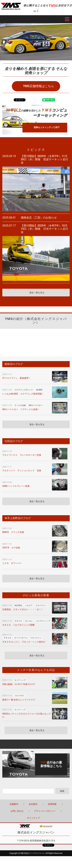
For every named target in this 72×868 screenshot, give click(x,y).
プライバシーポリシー (45, 811)
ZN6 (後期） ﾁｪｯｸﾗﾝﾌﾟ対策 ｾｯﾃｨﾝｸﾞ (19, 684)
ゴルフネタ (19, 696)
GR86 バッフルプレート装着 (16, 486)
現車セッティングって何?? (47, 127)
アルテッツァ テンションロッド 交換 (22, 470)
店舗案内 (14, 804)
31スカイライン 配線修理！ (16, 378)
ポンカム (29, 621)
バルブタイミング (43, 621)
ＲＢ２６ (18, 621)
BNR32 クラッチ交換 (13, 532)
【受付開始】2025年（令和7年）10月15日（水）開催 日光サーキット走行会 (44, 229)
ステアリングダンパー (24, 390)
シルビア (29, 605)
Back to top (36, 744)
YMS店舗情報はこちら (39, 86)
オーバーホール (21, 638)
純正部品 (18, 605)
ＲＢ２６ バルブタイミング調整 (18, 625)
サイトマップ (33, 818)
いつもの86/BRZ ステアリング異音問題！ (23, 394)
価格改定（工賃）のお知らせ (39, 218)
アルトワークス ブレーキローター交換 (22, 455)
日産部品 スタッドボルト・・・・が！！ (23, 609)
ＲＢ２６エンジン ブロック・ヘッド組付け (24, 642)
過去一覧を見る (37, 293)
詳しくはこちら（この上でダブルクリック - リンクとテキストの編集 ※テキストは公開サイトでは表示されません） (36, 764)
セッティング (20, 680)
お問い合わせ (17, 811)
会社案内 (33, 804)
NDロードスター (36, 405)
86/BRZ (39, 390)
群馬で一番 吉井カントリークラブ (19, 700)
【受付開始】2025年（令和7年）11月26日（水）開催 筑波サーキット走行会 (44, 159)
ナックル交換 (20, 405)
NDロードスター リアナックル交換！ (21, 409)
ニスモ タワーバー (12, 563)
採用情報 (52, 804)
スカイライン (41, 605)
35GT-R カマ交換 (11, 548)
